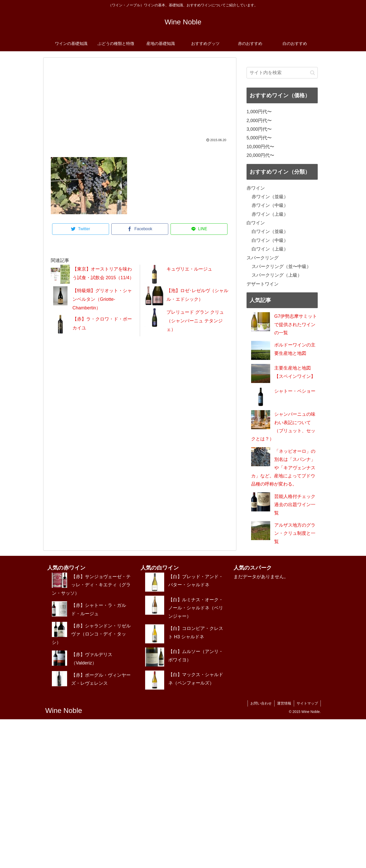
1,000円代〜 (259, 112)
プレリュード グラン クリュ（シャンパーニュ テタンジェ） (195, 321)
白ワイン (256, 223)
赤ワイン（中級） (270, 205)
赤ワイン (256, 188)
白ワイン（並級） (270, 231)
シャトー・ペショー (295, 391)
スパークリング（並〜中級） (281, 266)
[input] (282, 73)
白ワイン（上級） (270, 249)
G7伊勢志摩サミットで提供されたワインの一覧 (296, 324)
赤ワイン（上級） (270, 214)
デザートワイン (263, 284)
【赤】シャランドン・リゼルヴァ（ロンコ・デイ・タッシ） (91, 634)
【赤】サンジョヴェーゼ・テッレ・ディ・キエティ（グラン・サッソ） (91, 585)
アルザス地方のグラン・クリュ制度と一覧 (295, 533)
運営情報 (284, 703)
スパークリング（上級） (277, 275)
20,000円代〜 (260, 155)
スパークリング (263, 258)
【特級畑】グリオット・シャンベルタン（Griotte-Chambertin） (102, 299)
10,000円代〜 (260, 147)
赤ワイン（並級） (270, 197)
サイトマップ (307, 703)
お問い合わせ (261, 703)
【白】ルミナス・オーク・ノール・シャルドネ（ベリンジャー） (196, 608)
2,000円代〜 (259, 121)
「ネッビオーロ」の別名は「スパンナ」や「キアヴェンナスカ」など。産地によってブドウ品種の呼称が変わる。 (283, 468)
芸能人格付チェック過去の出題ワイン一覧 (295, 505)
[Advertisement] (140, 100)
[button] (312, 73)
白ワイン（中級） (270, 240)
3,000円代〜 (259, 129)
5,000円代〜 (259, 138)
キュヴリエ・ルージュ (189, 269)
